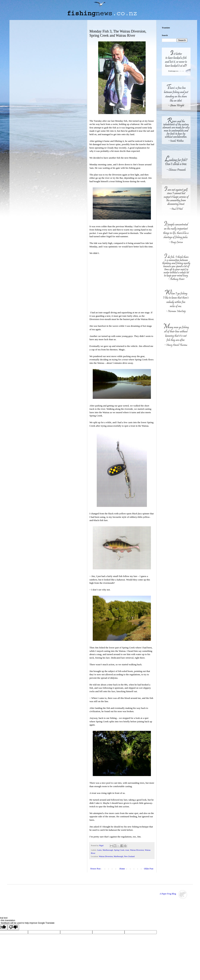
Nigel (102, 845)
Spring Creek (119, 850)
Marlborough (108, 850)
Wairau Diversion (137, 850)
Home (122, 869)
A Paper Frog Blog (168, 894)
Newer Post (95, 869)
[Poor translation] (13, 927)
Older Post (149, 869)
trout (127, 850)
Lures (99, 850)
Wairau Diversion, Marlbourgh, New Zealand (117, 856)
